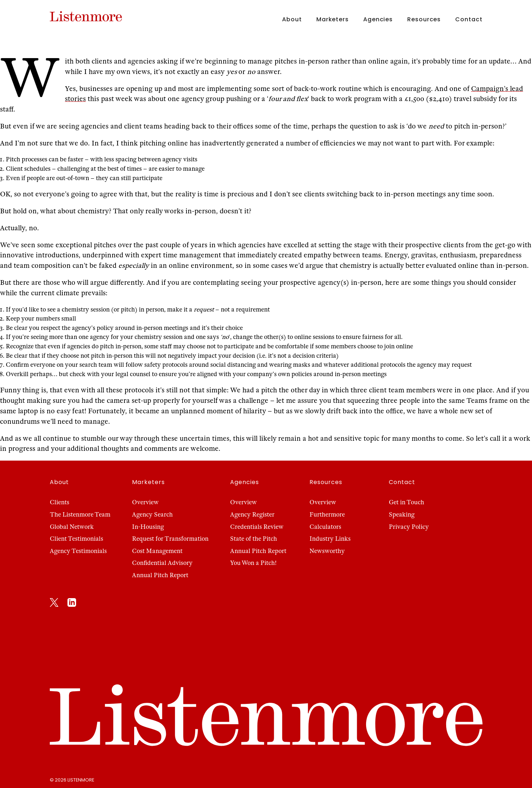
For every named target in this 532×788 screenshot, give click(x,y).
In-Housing (148, 527)
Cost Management (157, 551)
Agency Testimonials (78, 551)
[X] (54, 604)
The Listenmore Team (80, 515)
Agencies (378, 19)
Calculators (325, 527)
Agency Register (252, 515)
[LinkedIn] (72, 604)
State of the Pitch (254, 539)
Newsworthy (327, 551)
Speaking (402, 515)
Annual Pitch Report (160, 575)
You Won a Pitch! (253, 563)
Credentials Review (257, 527)
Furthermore (327, 515)
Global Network (72, 527)
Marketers (333, 19)
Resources (424, 19)
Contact (469, 19)
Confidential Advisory (162, 563)
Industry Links (330, 539)
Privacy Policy (409, 527)
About (292, 19)
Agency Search (152, 515)
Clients (60, 502)
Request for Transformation (170, 539)
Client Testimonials (76, 539)
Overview (145, 502)
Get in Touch (406, 502)
